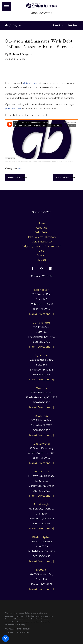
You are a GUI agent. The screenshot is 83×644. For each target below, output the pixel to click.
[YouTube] (41, 268)
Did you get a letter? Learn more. (42, 246)
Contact (42, 255)
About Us (41, 228)
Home (42, 223)
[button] (6, 638)
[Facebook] (33, 268)
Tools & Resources (41, 242)
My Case (41, 260)
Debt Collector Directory (41, 237)
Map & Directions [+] (41, 314)
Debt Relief (41, 232)
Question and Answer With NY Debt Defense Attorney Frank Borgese (52, 162)
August (17, 25)
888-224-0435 (41, 491)
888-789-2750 (42, 342)
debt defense (31, 83)
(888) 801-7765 (42, 13)
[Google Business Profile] (50, 268)
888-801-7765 (42, 212)
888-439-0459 (41, 524)
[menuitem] (42, 223)
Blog (41, 251)
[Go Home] (8, 25)
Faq (20, 168)
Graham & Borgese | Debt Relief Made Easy (18, 162)
